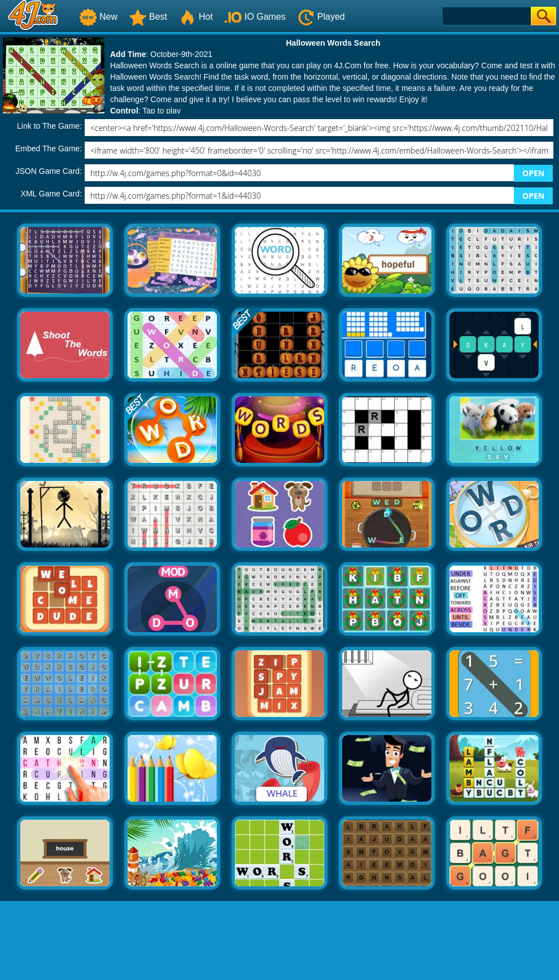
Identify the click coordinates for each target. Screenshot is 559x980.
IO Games (255, 17)
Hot (196, 17)
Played (321, 17)
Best (148, 17)
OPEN (533, 173)
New (98, 17)
